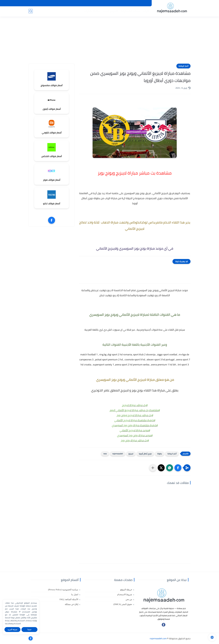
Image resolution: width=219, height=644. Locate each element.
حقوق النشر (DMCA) (108, 3)
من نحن (93, 3)
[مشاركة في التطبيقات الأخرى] (153, 468)
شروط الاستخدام (142, 3)
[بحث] (31, 11)
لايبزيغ (131, 454)
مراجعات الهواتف (91, 11)
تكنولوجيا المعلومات (130, 11)
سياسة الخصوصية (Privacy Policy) (73, 3)
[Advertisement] (109, 42)
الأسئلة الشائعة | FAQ (37, 3)
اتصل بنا (52, 3)
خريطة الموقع (126, 3)
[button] (178, 468)
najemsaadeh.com (158, 638)
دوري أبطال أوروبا (145, 454)
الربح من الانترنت (109, 11)
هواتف (145, 11)
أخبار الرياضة (183, 66)
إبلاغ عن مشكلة (18, 3)
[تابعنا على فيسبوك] (164, 626)
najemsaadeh (118, 454)
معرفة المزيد (13, 630)
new (105, 454)
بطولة (160, 454)
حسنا (29, 630)
